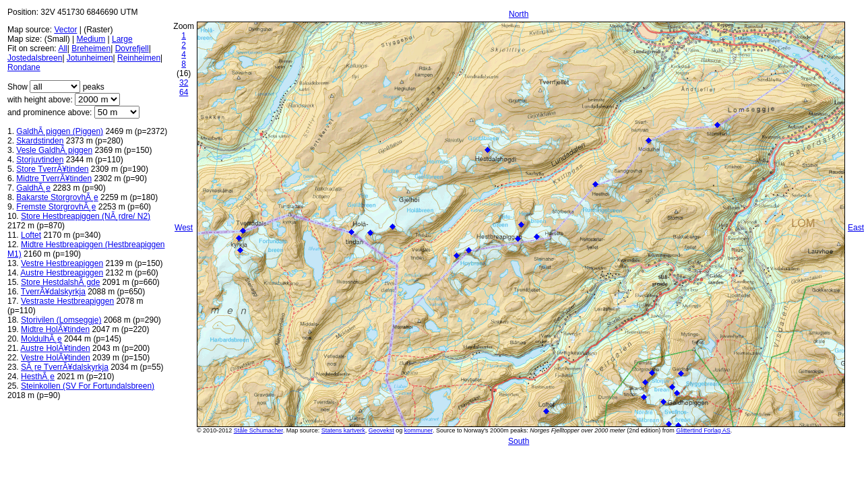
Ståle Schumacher (258, 430)
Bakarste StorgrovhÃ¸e (57, 197)
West (184, 228)
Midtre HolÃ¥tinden (55, 329)
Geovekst (381, 430)
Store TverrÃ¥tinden (52, 169)
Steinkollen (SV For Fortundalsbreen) (88, 386)
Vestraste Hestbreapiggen (67, 301)
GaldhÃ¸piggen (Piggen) (60, 131)
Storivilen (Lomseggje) (61, 320)
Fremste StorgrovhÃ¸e (56, 207)
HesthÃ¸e (38, 377)
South (519, 441)
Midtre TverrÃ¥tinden (54, 179)
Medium (91, 39)
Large (122, 39)
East (856, 228)
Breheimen (91, 48)
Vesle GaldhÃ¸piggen (54, 150)
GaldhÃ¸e (33, 188)
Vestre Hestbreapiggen (62, 263)
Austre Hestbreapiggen (62, 273)
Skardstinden (40, 141)
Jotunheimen (90, 58)
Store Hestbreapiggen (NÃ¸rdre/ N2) (86, 216)
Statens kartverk (343, 430)
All (62, 48)
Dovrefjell (132, 48)
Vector (65, 30)
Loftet (31, 235)
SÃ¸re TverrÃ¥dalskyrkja (65, 367)
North (519, 14)
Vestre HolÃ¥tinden (56, 358)
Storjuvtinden (40, 160)
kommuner (418, 430)
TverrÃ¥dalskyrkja (53, 292)
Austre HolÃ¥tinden (55, 348)
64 (184, 92)
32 (184, 83)
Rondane (24, 67)
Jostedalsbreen (35, 58)
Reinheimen (139, 58)
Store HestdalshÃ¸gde (60, 282)
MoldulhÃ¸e (41, 339)
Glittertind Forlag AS (703, 430)
